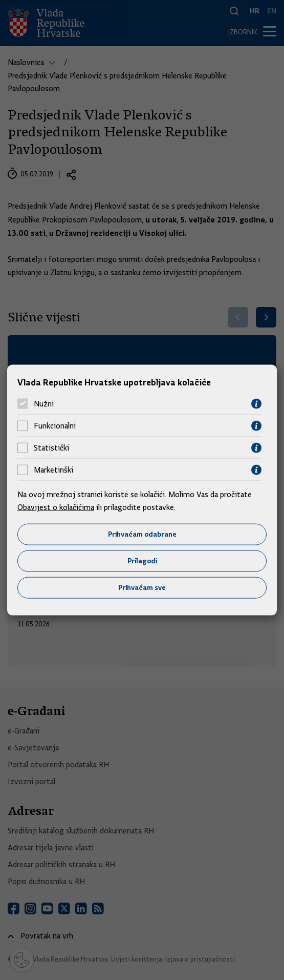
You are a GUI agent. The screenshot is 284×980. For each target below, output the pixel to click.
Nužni (44, 404)
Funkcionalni (55, 426)
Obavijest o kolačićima (56, 507)
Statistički (51, 448)
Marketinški (53, 470)
